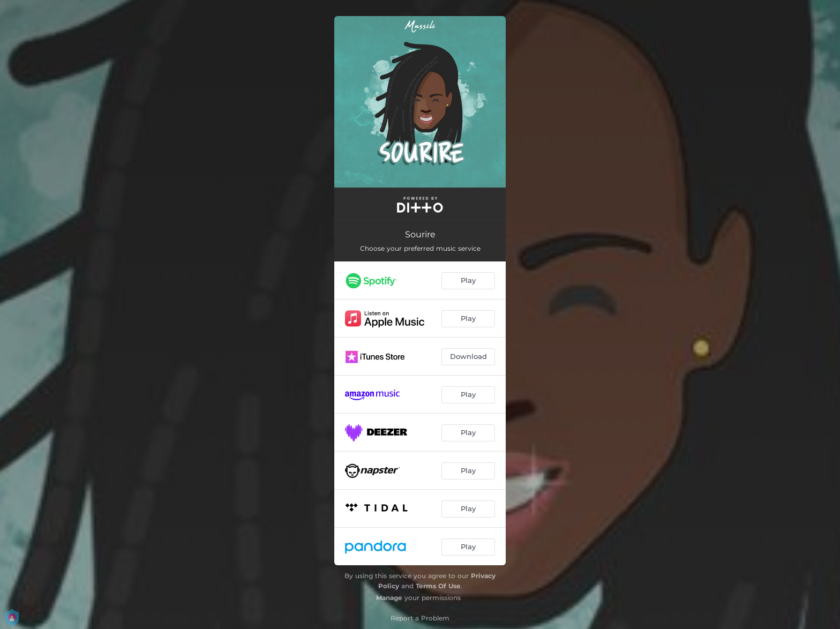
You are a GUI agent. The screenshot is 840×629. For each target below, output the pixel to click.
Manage (389, 598)
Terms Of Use (438, 586)
